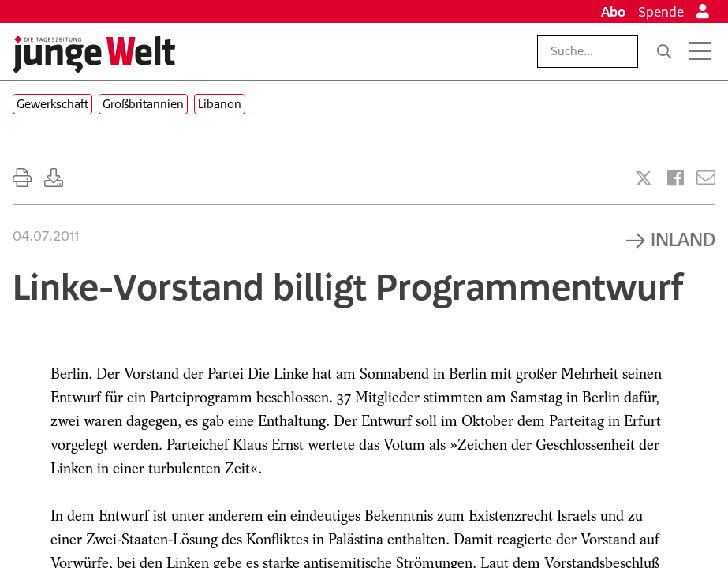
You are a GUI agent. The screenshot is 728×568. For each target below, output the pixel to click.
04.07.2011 (46, 236)
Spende (661, 12)
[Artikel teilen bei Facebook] (676, 178)
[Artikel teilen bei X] (644, 178)
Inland (683, 239)
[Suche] (664, 51)
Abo (613, 12)
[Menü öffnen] (700, 51)
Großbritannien (143, 104)
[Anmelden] (703, 12)
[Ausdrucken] (22, 178)
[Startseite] (94, 54)
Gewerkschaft (52, 104)
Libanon (220, 104)
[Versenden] (706, 178)
